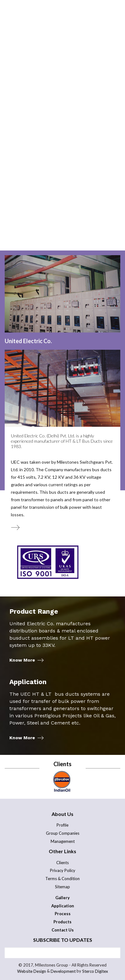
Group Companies (63, 833)
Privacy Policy (63, 870)
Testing (24, 187)
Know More (22, 660)
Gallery (101, 187)
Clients (62, 863)
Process (64, 174)
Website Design (32, 971)
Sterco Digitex (95, 971)
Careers (63, 187)
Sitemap (62, 887)
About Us (21, 174)
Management (63, 841)
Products (80, 181)
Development (63, 971)
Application (31, 181)
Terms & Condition (62, 879)
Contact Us (30, 194)
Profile (62, 825)
